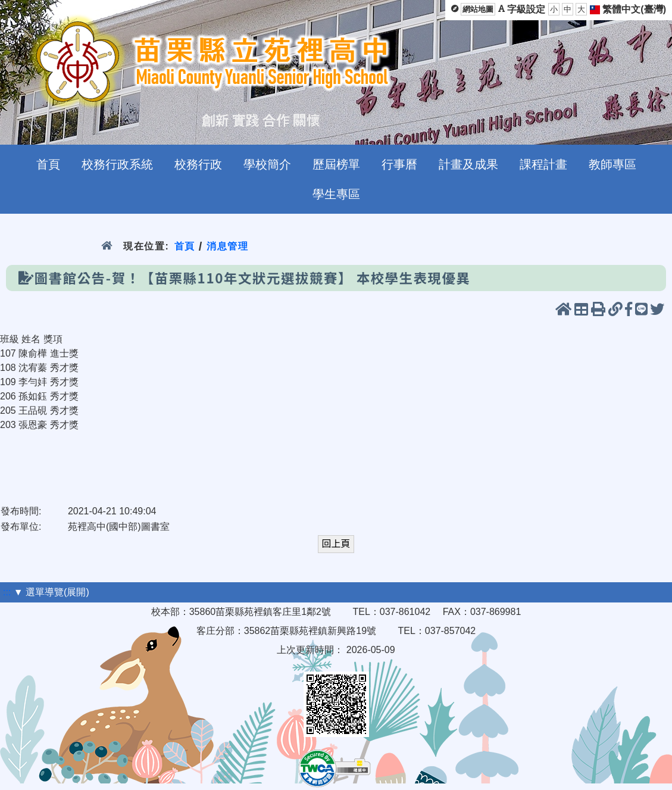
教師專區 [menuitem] (612, 164)
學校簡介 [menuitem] (267, 164)
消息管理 (228, 246)
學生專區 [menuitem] (336, 194)
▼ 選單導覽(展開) (51, 592)
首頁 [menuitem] (48, 164)
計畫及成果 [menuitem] (468, 164)
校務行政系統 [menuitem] (117, 164)
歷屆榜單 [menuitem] (336, 164)
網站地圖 (478, 9)
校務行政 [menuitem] (198, 164)
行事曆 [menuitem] (399, 164)
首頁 (185, 246)
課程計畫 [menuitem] (543, 164)
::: (7, 592)
